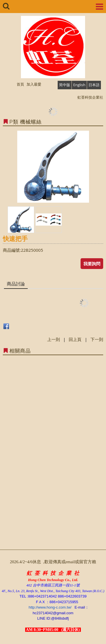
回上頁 (75, 339)
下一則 (97, 339)
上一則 (54, 339)
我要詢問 (92, 264)
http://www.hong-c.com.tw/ (50, 607)
